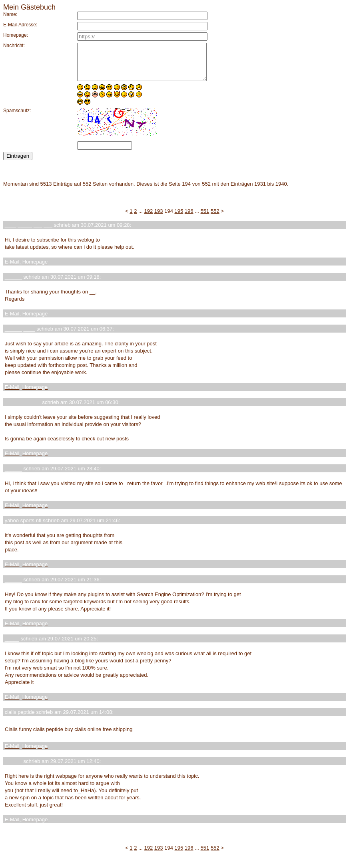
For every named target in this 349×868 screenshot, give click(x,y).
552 (215, 218)
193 (159, 218)
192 (149, 218)
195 (179, 218)
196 (189, 218)
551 (205, 218)
